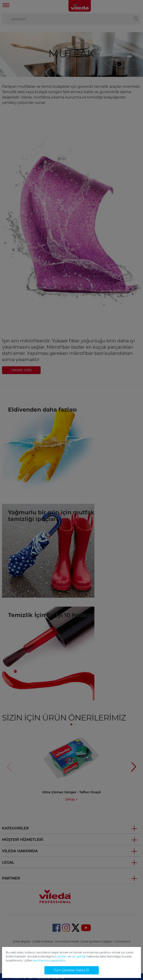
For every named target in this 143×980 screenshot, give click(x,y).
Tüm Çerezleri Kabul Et (72, 970)
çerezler (62, 956)
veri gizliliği (79, 956)
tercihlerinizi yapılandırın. (50, 960)
